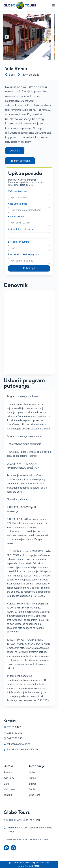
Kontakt (10, 721)
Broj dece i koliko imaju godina (24, 254)
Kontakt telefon (16, 217)
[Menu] (53, 5)
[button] (7, 37)
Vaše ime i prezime (18, 191)
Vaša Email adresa (18, 204)
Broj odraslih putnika (19, 242)
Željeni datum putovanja (21, 229)
